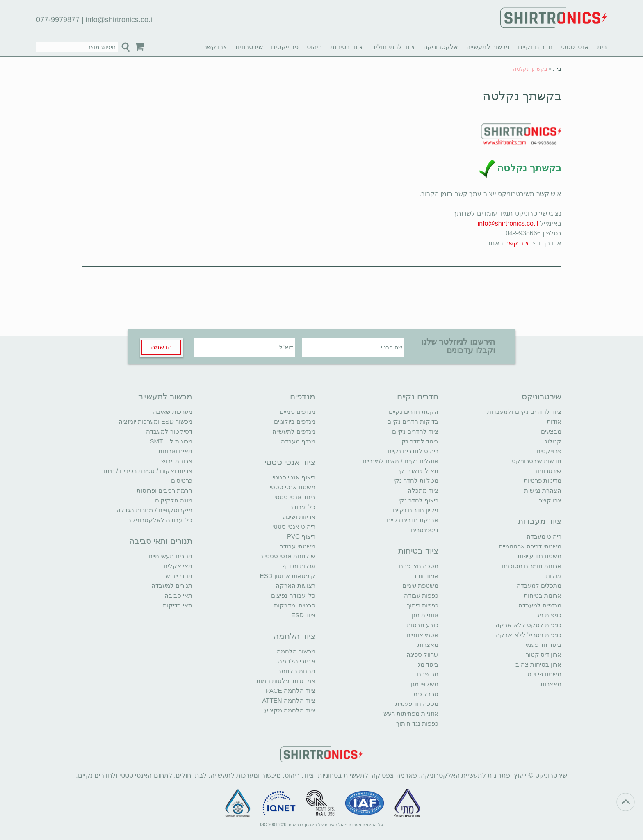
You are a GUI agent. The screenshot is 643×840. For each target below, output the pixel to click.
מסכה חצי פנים (419, 566)
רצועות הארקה (295, 585)
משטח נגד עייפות (539, 556)
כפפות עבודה (421, 595)
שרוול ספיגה (422, 654)
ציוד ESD (303, 615)
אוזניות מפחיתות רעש (411, 713)
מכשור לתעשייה (488, 47)
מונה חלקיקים (174, 500)
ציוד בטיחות (346, 47)
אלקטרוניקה (441, 47)
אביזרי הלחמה (297, 661)
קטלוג (553, 441)
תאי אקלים (178, 566)
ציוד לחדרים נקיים (415, 431)
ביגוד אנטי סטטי (295, 497)
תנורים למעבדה (172, 585)
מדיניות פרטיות (543, 480)
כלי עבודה (302, 507)
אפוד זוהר (426, 576)
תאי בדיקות (178, 605)
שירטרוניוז (249, 47)
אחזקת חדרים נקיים (413, 520)
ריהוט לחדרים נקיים (413, 451)
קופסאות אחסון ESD (288, 576)
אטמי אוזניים (422, 635)
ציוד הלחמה (294, 636)
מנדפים (303, 397)
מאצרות (551, 684)
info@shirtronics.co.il (120, 20)
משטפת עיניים (420, 585)
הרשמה (161, 347)
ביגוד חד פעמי (544, 645)
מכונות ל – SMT (171, 441)
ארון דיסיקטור (544, 654)
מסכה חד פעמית (417, 704)
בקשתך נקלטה (522, 96)
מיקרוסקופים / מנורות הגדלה (154, 510)
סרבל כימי (425, 694)
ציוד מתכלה (423, 490)
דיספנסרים (425, 530)
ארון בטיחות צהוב (538, 664)
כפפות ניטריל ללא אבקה (529, 635)
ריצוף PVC (301, 536)
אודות (554, 421)
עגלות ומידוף (299, 566)
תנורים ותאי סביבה (161, 541)
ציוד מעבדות (540, 521)
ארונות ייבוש (177, 461)
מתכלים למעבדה (539, 585)
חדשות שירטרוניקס (537, 461)
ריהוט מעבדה (544, 536)
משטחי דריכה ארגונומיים (530, 546)
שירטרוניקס (542, 397)
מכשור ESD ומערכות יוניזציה (155, 421)
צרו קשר (215, 47)
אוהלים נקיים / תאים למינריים (400, 461)
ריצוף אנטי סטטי (294, 477)
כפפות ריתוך (423, 605)
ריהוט (314, 47)
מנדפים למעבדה (540, 605)
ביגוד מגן (427, 664)
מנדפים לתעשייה (294, 431)
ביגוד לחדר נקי (419, 441)
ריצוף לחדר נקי (418, 500)
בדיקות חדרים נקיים (413, 421)
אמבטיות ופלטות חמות (286, 681)
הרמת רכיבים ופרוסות (164, 490)
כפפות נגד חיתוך (417, 723)
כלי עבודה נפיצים (293, 595)
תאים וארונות (175, 451)
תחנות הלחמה (296, 671)
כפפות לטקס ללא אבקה (528, 625)
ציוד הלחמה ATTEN (289, 700)
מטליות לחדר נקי (416, 480)
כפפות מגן (548, 615)
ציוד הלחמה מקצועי (289, 710)
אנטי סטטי (575, 47)
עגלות (554, 576)
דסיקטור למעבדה (169, 431)
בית (602, 47)
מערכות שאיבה (173, 412)
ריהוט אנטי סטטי (294, 526)
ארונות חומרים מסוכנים (531, 566)
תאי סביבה (178, 595)
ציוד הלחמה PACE (291, 690)
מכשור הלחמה (296, 651)
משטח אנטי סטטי (293, 487)
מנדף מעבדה (298, 441)
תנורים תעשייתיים (170, 556)
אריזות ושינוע (299, 517)
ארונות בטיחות (543, 595)
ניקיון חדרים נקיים (416, 510)
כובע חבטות (423, 625)
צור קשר (517, 243)
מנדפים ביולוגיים (295, 421)
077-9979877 (58, 20)
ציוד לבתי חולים (393, 47)
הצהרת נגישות (543, 490)
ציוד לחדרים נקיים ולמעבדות (524, 412)
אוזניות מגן (425, 615)
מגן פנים (428, 674)
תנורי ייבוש (179, 576)
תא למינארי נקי (418, 471)
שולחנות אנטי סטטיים (287, 556)
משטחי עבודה (297, 546)
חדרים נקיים (535, 47)
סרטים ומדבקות (295, 605)
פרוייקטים (285, 47)
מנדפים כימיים (298, 412)
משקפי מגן (424, 684)
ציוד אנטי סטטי (290, 462)
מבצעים (551, 431)
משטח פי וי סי (544, 674)
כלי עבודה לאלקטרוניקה (160, 520)
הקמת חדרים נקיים (414, 412)
